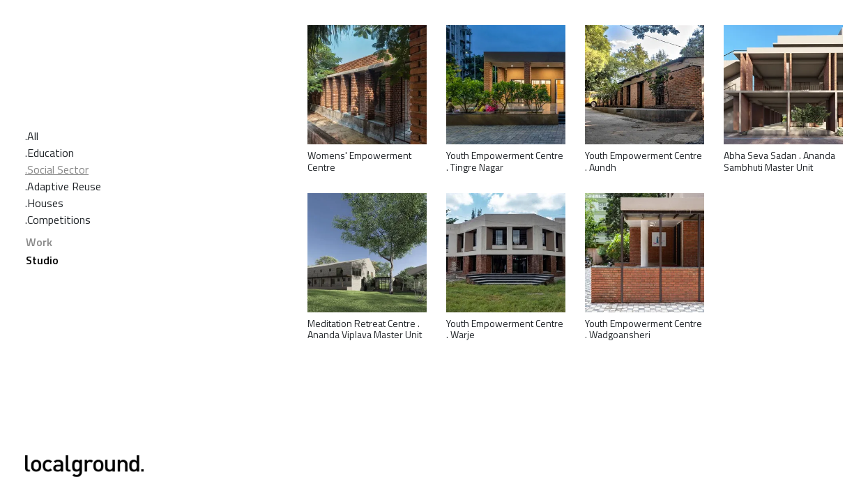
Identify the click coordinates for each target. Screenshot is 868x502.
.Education (50, 153)
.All (32, 136)
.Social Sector (57, 169)
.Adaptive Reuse (63, 186)
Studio (42, 260)
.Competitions (58, 220)
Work (39, 242)
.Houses (44, 203)
